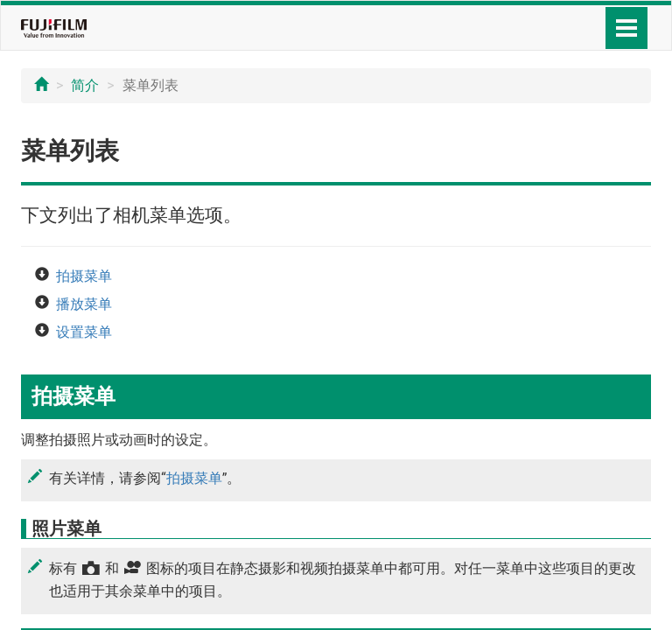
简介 (85, 85)
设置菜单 (84, 332)
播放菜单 (84, 304)
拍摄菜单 (84, 276)
